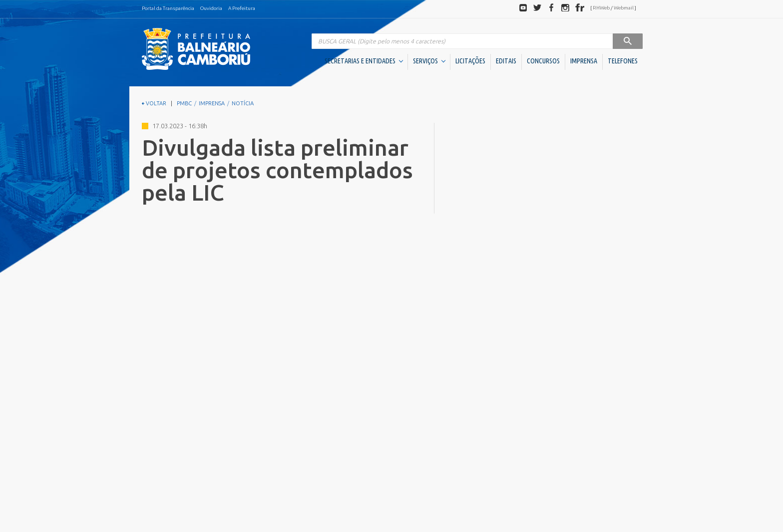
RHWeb (601, 8)
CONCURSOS (543, 61)
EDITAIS (506, 61)
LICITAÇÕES (470, 61)
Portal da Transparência (168, 8)
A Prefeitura (242, 8)
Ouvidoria (211, 8)
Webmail (624, 8)
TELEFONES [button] (623, 61)
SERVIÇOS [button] (429, 61)
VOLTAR (154, 103)
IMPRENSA (584, 61)
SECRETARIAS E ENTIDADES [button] (364, 61)
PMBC (184, 103)
